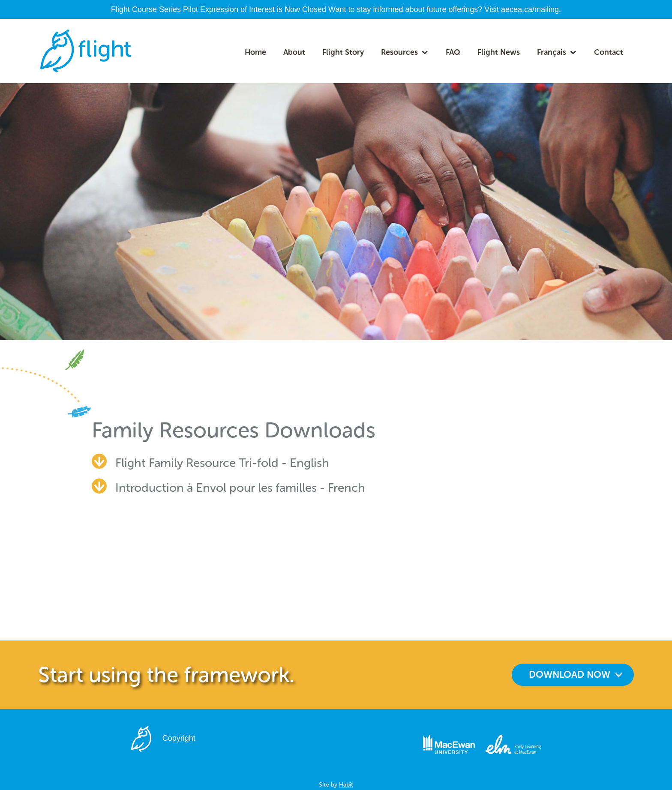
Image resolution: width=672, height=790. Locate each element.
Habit (346, 785)
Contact (609, 52)
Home (255, 52)
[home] (86, 51)
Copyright (179, 738)
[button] (405, 52)
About (294, 52)
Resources (399, 52)
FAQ (453, 52)
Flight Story (343, 52)
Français (552, 52)
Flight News (499, 52)
